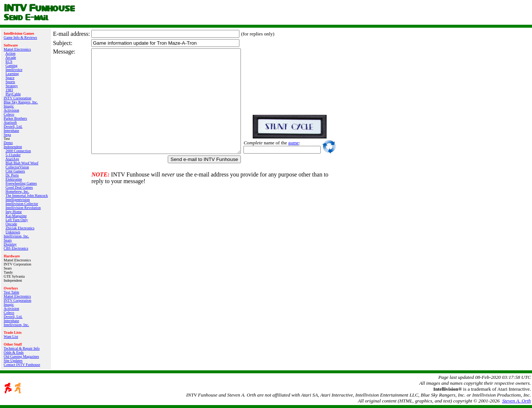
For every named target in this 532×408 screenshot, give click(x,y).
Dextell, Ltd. (13, 126)
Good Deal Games (19, 187)
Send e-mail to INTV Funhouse (222, 159)
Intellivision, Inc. (16, 236)
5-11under (13, 155)
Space (10, 78)
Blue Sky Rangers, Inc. (21, 102)
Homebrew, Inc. (17, 191)
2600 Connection (18, 151)
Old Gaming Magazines (21, 356)
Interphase (11, 131)
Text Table (11, 292)
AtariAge (12, 159)
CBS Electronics (16, 248)
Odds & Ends (14, 352)
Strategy (12, 86)
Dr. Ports (12, 175)
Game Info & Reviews (20, 37)
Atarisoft (10, 122)
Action (10, 53)
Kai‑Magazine (16, 216)
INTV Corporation (18, 98)
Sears (8, 240)
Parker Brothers (15, 118)
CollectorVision (17, 167)
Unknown (13, 232)
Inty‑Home (14, 212)
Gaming (11, 66)
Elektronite (14, 179)
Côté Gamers (15, 171)
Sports (10, 82)
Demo (8, 143)
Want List (11, 337)
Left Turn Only (17, 220)
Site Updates (13, 361)
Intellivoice (14, 70)
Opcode (11, 224)
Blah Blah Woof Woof (22, 163)
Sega (7, 135)
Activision (11, 110)
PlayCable (13, 94)
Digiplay (10, 244)
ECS (9, 61)
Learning (12, 74)
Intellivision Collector (22, 204)
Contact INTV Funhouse (22, 365)
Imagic (9, 106)
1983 (9, 90)
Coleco (9, 114)
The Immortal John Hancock (27, 196)
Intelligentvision (18, 200)
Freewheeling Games (21, 183)
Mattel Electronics (17, 49)
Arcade (11, 57)
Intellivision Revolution (23, 208)
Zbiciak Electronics (20, 228)
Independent (13, 147)
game (311, 143)
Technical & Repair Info (22, 348)
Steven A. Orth (516, 401)
